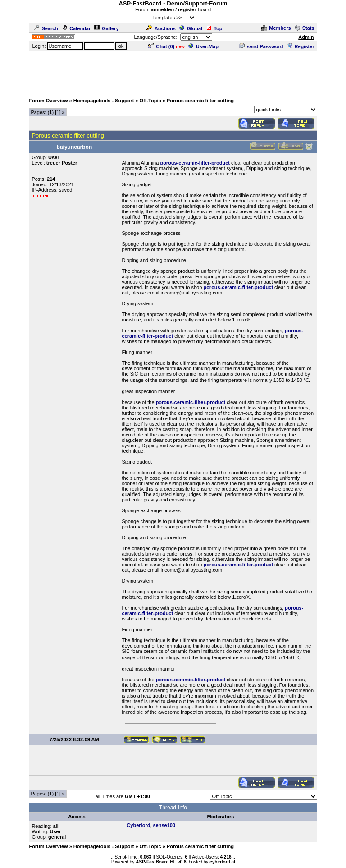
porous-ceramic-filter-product (195, 163)
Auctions (161, 28)
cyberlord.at (222, 862)
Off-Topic (150, 101)
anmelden (162, 9)
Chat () (161, 46)
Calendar (76, 28)
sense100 (164, 825)
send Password (261, 46)
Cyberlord (138, 825)
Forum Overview (48, 101)
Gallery (106, 28)
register (187, 9)
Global (191, 28)
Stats (305, 28)
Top (214, 28)
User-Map (203, 46)
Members (276, 28)
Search (46, 28)
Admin (306, 37)
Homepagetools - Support (104, 101)
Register (301, 46)
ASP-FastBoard (152, 862)
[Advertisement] (173, 72)
